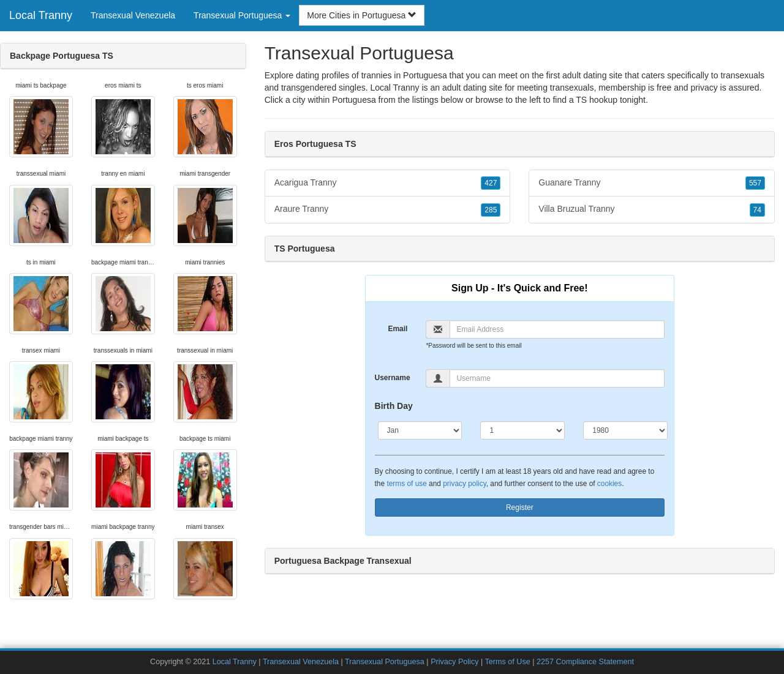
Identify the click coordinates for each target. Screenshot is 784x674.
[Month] (420, 430)
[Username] (557, 378)
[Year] (625, 430)
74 (757, 210)
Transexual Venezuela (133, 15)
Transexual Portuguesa (385, 662)
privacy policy (464, 484)
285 (491, 210)
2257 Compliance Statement (585, 662)
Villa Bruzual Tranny (652, 209)
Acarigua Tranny (388, 183)
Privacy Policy (454, 662)
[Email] (557, 329)
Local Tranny (41, 15)
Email (398, 329)
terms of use (406, 484)
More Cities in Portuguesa (362, 15)
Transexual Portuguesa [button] (242, 15)
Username (393, 378)
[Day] (522, 430)
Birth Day (394, 406)
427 (491, 183)
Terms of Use (508, 662)
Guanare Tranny (652, 183)
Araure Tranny (388, 209)
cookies (609, 484)
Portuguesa (354, 100)
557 (755, 183)
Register (520, 507)
